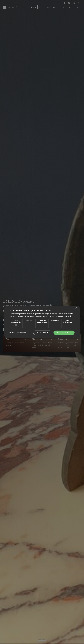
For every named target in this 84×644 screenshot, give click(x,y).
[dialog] (42, 322)
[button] (18, 333)
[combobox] (76, 308)
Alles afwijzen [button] (43, 333)
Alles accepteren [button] (64, 333)
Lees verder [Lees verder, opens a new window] (68, 316)
